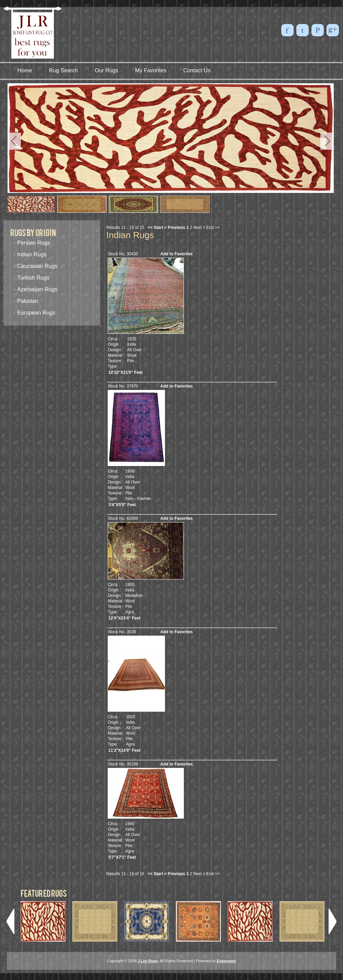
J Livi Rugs (148, 961)
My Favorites (151, 70)
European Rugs (36, 313)
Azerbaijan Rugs (37, 289)
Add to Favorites (176, 254)
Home (25, 70)
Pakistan (28, 301)
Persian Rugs (34, 243)
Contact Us (197, 70)
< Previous (175, 228)
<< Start (156, 228)
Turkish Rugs (33, 278)
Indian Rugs (32, 254)
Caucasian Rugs (37, 266)
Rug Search (64, 70)
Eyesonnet (226, 961)
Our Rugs (106, 70)
